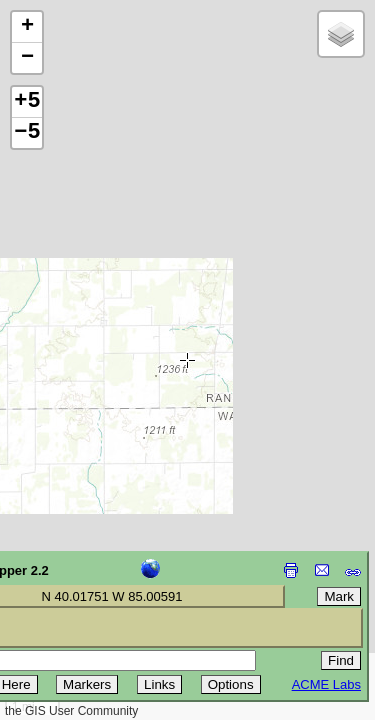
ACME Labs (326, 684)
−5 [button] (27, 133)
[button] (27, 27)
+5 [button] (27, 102)
